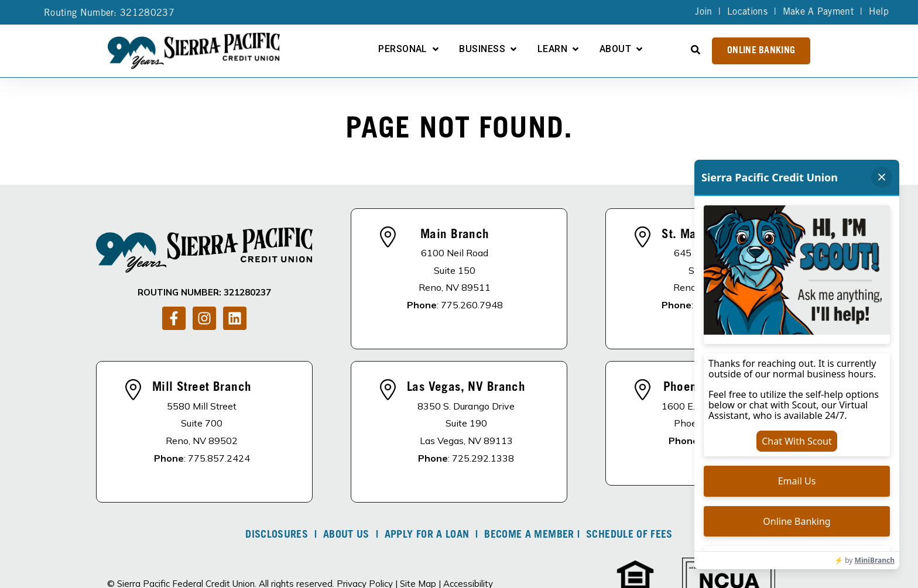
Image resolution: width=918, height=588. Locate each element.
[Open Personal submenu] (436, 49)
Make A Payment (818, 12)
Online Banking (761, 51)
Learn (552, 49)
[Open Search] (696, 50)
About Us (346, 535)
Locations (747, 12)
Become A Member (529, 535)
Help (879, 12)
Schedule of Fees (629, 535)
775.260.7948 (472, 305)
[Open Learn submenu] (576, 49)
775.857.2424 (219, 458)
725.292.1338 (483, 458)
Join (703, 12)
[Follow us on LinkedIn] (235, 318)
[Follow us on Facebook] (174, 318)
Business (482, 49)
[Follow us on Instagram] (204, 318)
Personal (403, 49)
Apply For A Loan (427, 535)
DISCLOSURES (277, 535)
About (615, 49)
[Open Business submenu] (513, 49)
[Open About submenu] (639, 49)
